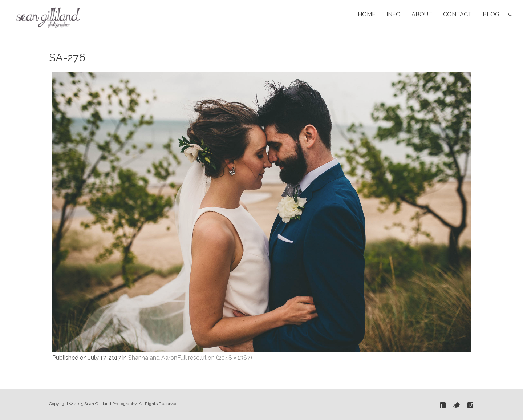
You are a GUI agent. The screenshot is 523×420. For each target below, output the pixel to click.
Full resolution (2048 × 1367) (215, 358)
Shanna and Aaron (153, 358)
